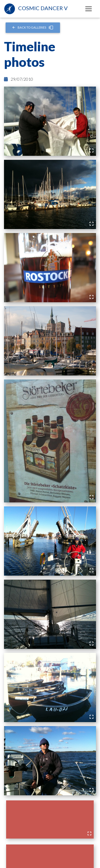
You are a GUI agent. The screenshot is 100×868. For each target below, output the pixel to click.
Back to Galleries (33, 28)
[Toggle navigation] (89, 9)
